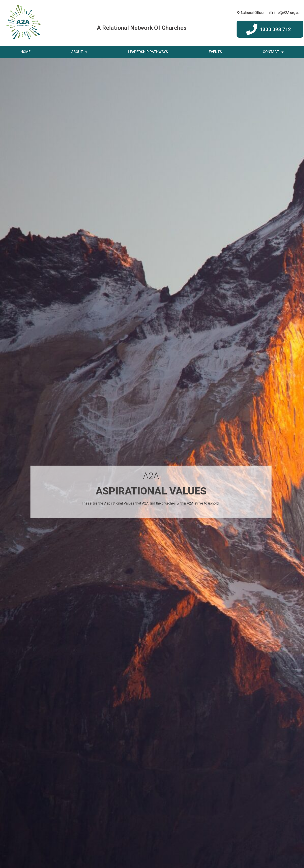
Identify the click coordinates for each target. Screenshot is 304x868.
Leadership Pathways (148, 52)
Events (215, 52)
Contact (273, 52)
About (79, 52)
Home (25, 52)
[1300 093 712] (252, 29)
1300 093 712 (275, 29)
